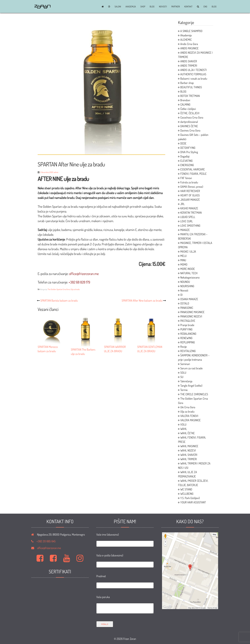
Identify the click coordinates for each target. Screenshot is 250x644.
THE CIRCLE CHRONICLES (194, 394)
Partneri (176, 7)
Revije (183, 347)
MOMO (184, 264)
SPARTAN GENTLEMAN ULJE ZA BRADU (151, 347)
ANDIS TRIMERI (189, 66)
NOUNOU (185, 282)
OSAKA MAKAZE (189, 299)
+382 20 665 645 (46, 541)
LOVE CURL (187, 221)
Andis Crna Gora (189, 44)
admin (56, 172)
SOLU (183, 373)
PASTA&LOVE (188, 321)
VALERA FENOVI (189, 416)
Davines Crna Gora (190, 130)
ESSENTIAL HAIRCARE (193, 169)
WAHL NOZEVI (188, 450)
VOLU (183, 424)
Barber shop (187, 83)
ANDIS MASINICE (189, 48)
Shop (143, 7)
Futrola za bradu (189, 182)
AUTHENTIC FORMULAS (193, 74)
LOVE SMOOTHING (190, 226)
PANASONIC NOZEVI (191, 316)
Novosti (163, 7)
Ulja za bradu (75, 289)
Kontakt (188, 7)
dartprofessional (189, 122)
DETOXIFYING (188, 148)
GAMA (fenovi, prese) (192, 187)
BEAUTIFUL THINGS (191, 87)
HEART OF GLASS (190, 195)
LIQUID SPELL (188, 217)
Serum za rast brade (191, 368)
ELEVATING (186, 161)
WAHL (184, 429)
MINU (183, 260)
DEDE (183, 143)
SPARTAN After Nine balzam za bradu (142, 300)
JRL (182, 204)
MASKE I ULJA (188, 251)
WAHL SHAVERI (189, 455)
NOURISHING (187, 286)
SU (182, 377)
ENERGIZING (187, 165)
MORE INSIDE (188, 269)
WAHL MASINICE (189, 446)
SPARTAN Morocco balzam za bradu (52, 347)
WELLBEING (187, 494)
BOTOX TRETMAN (190, 96)
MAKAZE (185, 230)
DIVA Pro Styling (189, 152)
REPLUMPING (188, 342)
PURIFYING (186, 329)
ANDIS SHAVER (189, 61)
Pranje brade (187, 325)
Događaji (185, 156)
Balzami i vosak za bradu (194, 78)
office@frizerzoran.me (49, 548)
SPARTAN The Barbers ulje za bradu (85, 349)
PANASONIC (187, 308)
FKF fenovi (186, 178)
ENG (205, 7)
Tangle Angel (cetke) (191, 386)
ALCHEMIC (186, 40)
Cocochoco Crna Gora (192, 117)
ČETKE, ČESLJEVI (190, 113)
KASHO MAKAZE (189, 208)
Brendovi (185, 100)
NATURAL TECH (189, 273)
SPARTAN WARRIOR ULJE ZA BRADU (118, 347)
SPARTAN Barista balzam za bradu (59, 300)
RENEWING (186, 338)
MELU (183, 256)
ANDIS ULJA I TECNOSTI (194, 70)
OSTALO (185, 303)
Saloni (118, 7)
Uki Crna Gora (188, 407)
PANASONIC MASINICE (192, 312)
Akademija (131, 7)
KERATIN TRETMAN (191, 213)
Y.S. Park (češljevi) (190, 498)
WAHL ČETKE (188, 433)
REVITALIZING (188, 351)
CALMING (185, 104)
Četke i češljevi (188, 109)
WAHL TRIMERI (189, 459)
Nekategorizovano (190, 277)
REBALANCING (188, 334)
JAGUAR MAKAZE (190, 200)
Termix (184, 390)
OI (181, 295)
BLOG (152, 7)
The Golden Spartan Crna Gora (59, 289)
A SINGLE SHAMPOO (191, 31)
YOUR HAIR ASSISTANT (193, 502)
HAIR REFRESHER (190, 191)
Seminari (185, 364)
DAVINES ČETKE (189, 126)
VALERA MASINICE (190, 420)
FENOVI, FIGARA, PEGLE (193, 174)
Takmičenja (186, 381)
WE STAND (186, 489)
